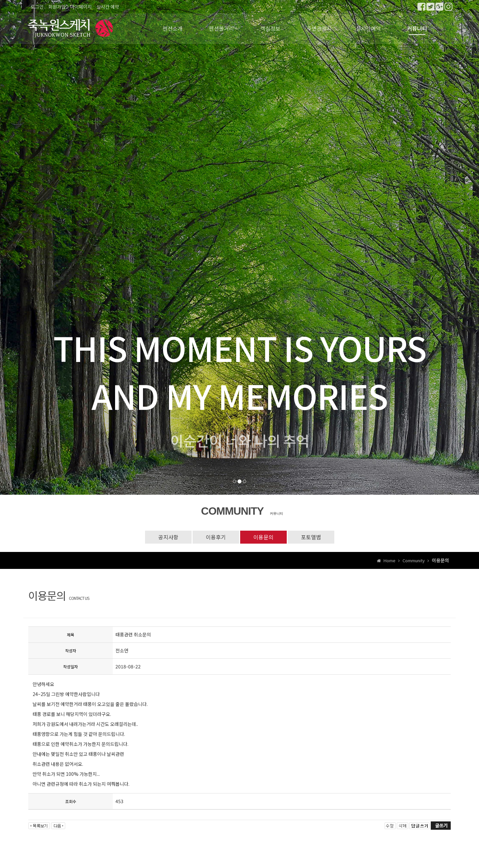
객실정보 (270, 28)
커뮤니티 (417, 28)
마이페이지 (81, 7)
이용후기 (216, 537)
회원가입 (57, 7)
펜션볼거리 (221, 28)
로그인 (37, 7)
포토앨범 (311, 537)
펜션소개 (173, 28)
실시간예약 (368, 28)
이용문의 (263, 537)
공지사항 (168, 537)
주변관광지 (319, 28)
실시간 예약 (108, 7)
